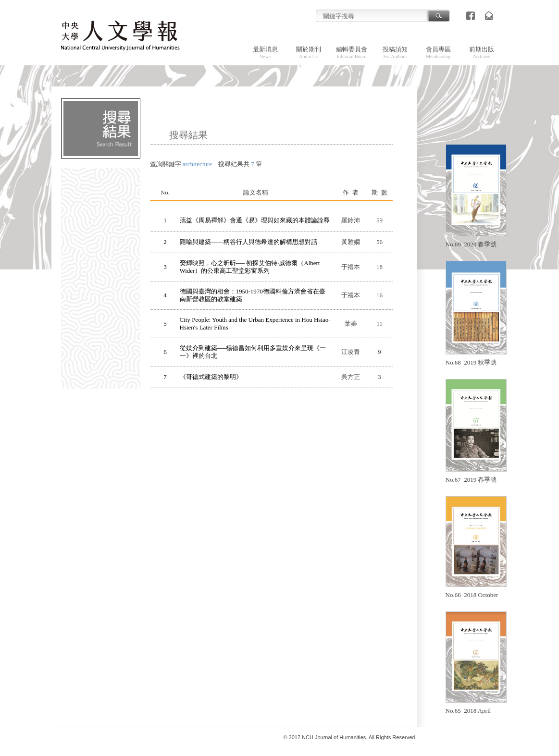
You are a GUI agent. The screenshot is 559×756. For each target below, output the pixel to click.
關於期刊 (309, 52)
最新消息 (265, 52)
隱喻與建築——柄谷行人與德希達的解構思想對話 (248, 242)
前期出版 (482, 52)
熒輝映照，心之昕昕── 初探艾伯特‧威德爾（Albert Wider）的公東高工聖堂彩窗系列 (250, 267)
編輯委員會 (352, 52)
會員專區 (438, 52)
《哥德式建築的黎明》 (211, 377)
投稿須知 (395, 52)
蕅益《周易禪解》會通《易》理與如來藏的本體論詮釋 (255, 220)
